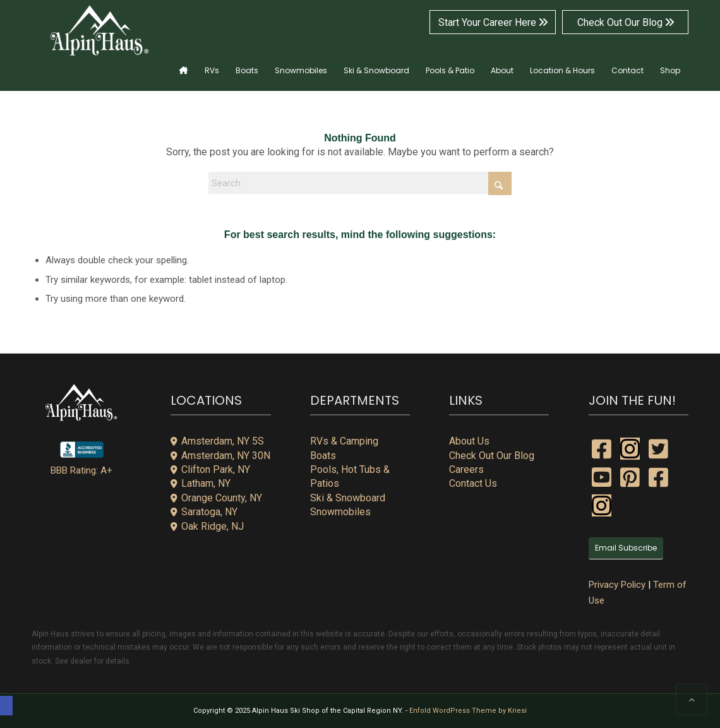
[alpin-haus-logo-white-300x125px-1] (100, 31)
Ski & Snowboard (348, 498)
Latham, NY (201, 483)
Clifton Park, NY (210, 469)
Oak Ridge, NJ (207, 526)
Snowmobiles (340, 512)
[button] (6, 706)
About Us (469, 441)
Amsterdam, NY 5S (217, 441)
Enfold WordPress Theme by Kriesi (468, 711)
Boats (323, 456)
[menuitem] (184, 63)
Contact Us (473, 483)
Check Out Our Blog (626, 22)
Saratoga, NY (204, 512)
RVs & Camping (344, 441)
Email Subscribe (626, 548)
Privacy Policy (617, 585)
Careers (466, 469)
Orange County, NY (216, 498)
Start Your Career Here (493, 22)
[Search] (360, 183)
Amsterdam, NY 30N (220, 456)
